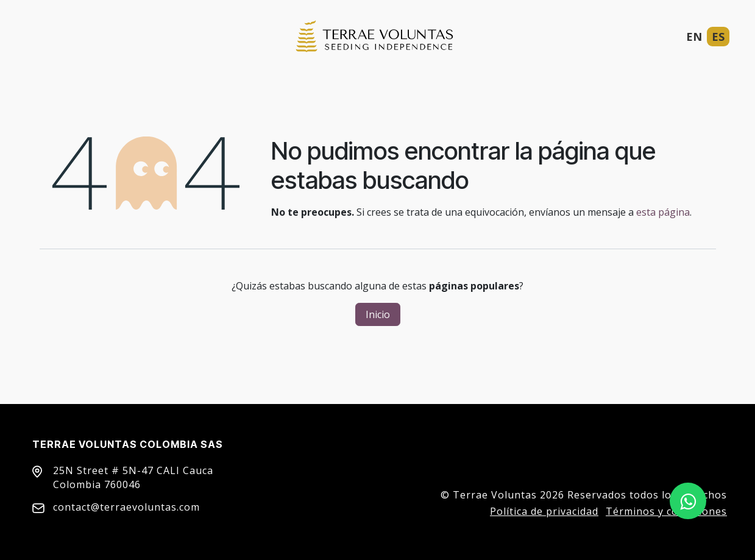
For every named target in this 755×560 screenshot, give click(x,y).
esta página (663, 212)
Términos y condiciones (666, 511)
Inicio (378, 314)
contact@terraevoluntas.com (126, 507)
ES (718, 37)
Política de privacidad (544, 511)
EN (694, 37)
